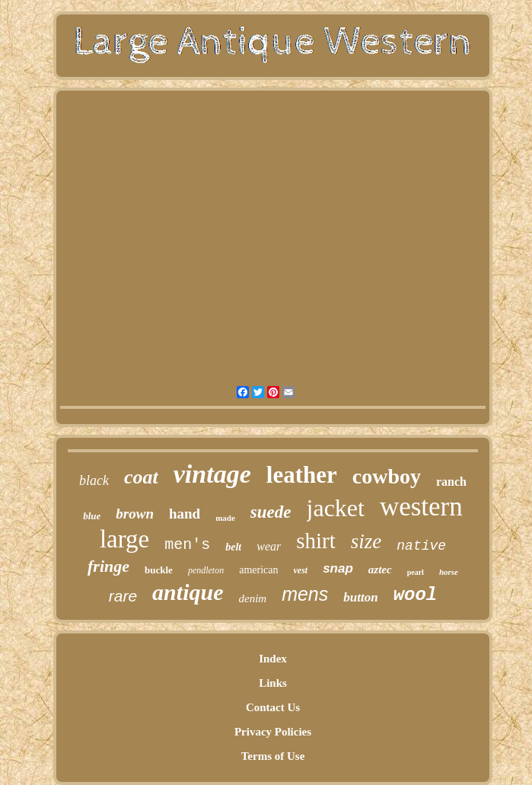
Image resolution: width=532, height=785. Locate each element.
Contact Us (273, 707)
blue (92, 516)
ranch (451, 482)
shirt (316, 541)
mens (305, 594)
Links (273, 683)
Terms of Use (273, 756)
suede (271, 512)
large (124, 539)
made (225, 518)
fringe (108, 566)
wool (416, 595)
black (94, 480)
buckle (159, 570)
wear (269, 546)
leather (302, 475)
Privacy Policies (273, 732)
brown (135, 514)
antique (188, 592)
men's (187, 545)
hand (185, 514)
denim (252, 598)
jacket (336, 508)
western (421, 507)
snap (338, 568)
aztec (380, 570)
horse (449, 572)
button (360, 597)
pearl (416, 572)
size (366, 541)
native (421, 546)
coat (141, 477)
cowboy (387, 476)
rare (123, 596)
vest (301, 570)
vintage (212, 474)
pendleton (206, 570)
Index (273, 659)
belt (233, 547)
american (258, 570)
